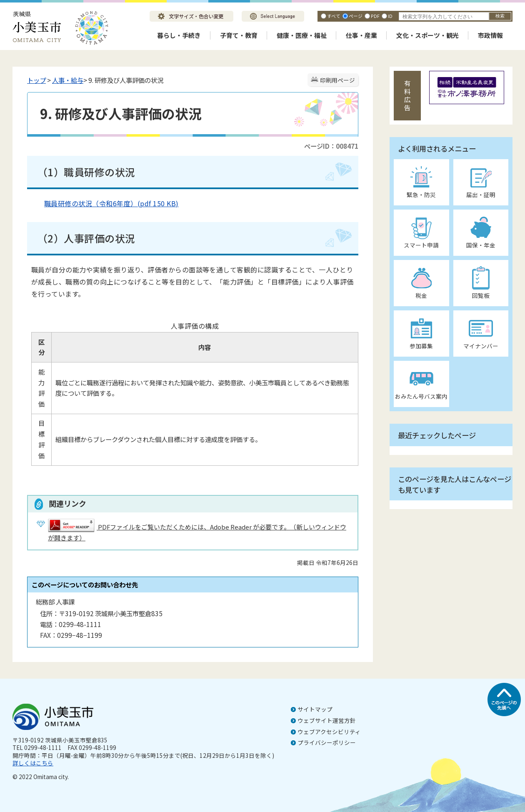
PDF (375, 16)
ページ (356, 16)
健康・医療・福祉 (302, 35)
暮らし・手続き (179, 35)
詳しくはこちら (33, 763)
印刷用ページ (337, 80)
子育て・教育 (239, 35)
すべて (334, 16)
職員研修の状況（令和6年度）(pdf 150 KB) (105, 203)
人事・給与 (68, 80)
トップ (36, 80)
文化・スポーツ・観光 (427, 35)
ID (390, 16)
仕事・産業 (361, 35)
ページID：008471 (331, 146)
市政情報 (490, 35)
